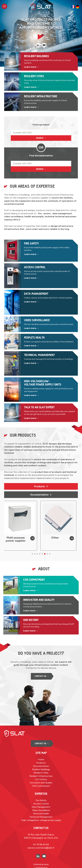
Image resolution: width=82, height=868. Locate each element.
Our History (41, 779)
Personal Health (41, 814)
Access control (41, 804)
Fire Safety (41, 800)
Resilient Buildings (41, 769)
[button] (32, 554)
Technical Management (41, 817)
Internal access (41, 864)
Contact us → (42, 676)
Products (41, 486)
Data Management (41, 807)
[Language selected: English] (75, 7)
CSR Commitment (41, 786)
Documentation (41, 495)
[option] (73, 7)
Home (41, 759)
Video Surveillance (41, 810)
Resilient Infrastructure (41, 776)
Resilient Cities (41, 773)
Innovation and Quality (41, 783)
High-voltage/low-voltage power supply (41, 820)
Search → (41, 138)
